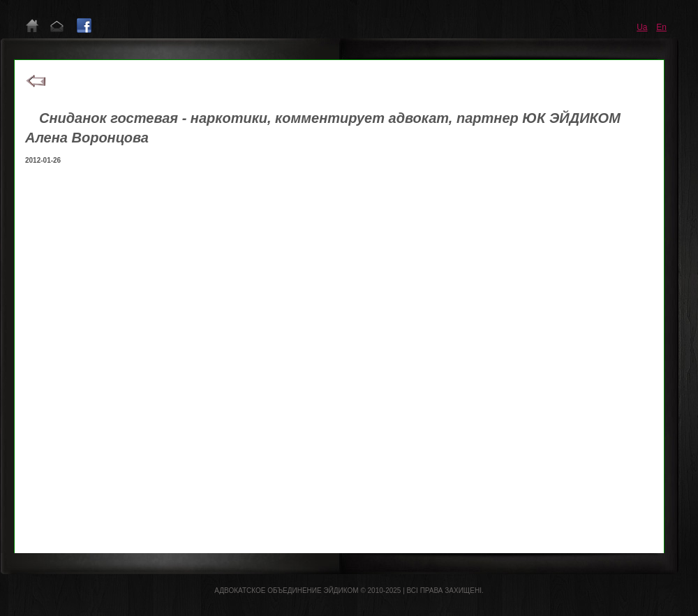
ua (642, 27)
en (661, 27)
